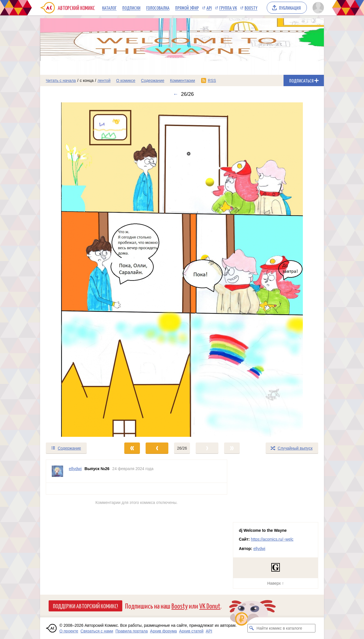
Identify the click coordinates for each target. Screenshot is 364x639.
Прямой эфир (187, 8)
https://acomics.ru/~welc (272, 539)
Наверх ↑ (276, 583)
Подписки (131, 8)
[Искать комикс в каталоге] (252, 628)
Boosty (251, 8)
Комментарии (183, 80)
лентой (104, 80)
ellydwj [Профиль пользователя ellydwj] (75, 469)
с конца (87, 80)
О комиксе (126, 80)
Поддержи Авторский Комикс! (85, 606)
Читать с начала (61, 80)
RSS (212, 80)
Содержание (153, 80)
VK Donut (210, 606)
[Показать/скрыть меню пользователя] (317, 8)
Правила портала (132, 631)
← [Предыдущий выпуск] (175, 94)
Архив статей (191, 631)
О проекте (69, 631)
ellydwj (259, 549)
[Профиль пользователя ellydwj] (57, 471)
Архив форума (164, 631)
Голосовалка (158, 8)
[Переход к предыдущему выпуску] (76, 270)
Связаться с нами (97, 631)
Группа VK (228, 8)
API (209, 8)
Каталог (109, 8)
